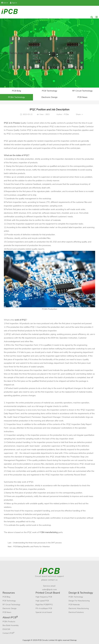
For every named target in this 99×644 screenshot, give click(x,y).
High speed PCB (42, 601)
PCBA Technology (16, 97)
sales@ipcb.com (49, 590)
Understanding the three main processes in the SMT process (37, 543)
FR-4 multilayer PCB (44, 608)
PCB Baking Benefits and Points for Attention (32, 547)
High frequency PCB (44, 597)
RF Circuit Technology (82, 91)
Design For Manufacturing (79, 601)
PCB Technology (49, 91)
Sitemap (73, 640)
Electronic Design (49, 97)
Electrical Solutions (76, 612)
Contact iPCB (9, 633)
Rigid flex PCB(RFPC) (44, 605)
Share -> (79, 114)
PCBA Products (9, 622)
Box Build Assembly (11, 625)
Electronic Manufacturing (79, 608)
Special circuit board (44, 612)
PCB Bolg (16, 91)
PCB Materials (74, 605)
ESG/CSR (6, 629)
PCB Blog (6, 597)
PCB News (82, 97)
